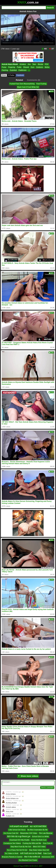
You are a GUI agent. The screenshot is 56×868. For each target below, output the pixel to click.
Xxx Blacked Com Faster (28, 860)
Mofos (47, 67)
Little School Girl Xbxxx (17, 830)
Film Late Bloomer (46, 833)
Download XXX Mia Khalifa (19, 840)
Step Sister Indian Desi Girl (39, 850)
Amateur (23, 64)
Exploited (13, 70)
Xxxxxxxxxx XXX (48, 857)
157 (52, 49)
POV (47, 64)
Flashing (5, 70)
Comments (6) (34, 80)
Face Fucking (41, 84)
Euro (33, 67)
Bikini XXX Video (39, 847)
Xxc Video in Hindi (12, 853)
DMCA (27, 866)
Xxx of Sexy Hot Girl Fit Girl (17, 850)
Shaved (26, 67)
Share (4, 75)
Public (19, 67)
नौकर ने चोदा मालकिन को (32, 857)
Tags (21, 866)
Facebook (20, 75)
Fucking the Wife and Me (32, 843)
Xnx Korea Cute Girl (11, 833)
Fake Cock (47, 853)
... (29, 70)
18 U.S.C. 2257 (37, 866)
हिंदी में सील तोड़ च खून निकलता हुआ (19, 837)
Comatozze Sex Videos (12, 843)
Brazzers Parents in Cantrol (12, 857)
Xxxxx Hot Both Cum (39, 840)
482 (44, 49)
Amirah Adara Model (10, 64)
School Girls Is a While (40, 837)
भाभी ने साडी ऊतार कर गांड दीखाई (31, 853)
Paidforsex (22, 70)
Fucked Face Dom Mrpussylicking (22, 84)
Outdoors (40, 67)
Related (19, 80)
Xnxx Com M (48, 843)
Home (16, 866)
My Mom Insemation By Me (37, 830)
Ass (29, 64)
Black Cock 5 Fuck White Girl (28, 87)
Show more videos (28, 776)
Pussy (4, 67)
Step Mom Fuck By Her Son (21, 847)
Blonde (40, 64)
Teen (34, 64)
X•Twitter (11, 75)
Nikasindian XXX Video (29, 833)
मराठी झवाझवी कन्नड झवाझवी (19, 826)
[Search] (24, 8)
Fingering (12, 67)
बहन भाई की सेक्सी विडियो (38, 826)
